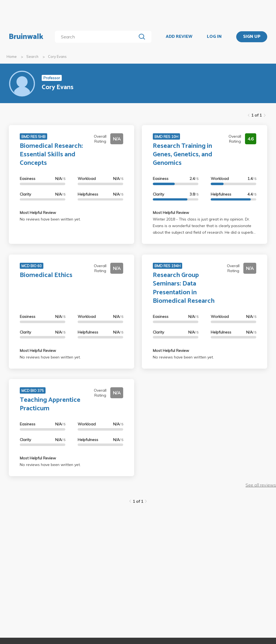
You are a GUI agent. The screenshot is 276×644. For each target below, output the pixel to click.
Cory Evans (57, 57)
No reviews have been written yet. (50, 219)
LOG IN (214, 37)
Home (12, 57)
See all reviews (261, 485)
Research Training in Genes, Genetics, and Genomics (183, 155)
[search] (97, 37)
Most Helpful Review (38, 213)
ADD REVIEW (179, 37)
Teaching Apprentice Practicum (50, 404)
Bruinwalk (26, 37)
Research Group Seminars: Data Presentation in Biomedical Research (184, 288)
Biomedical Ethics (46, 275)
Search (32, 57)
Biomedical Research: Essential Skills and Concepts (51, 155)
